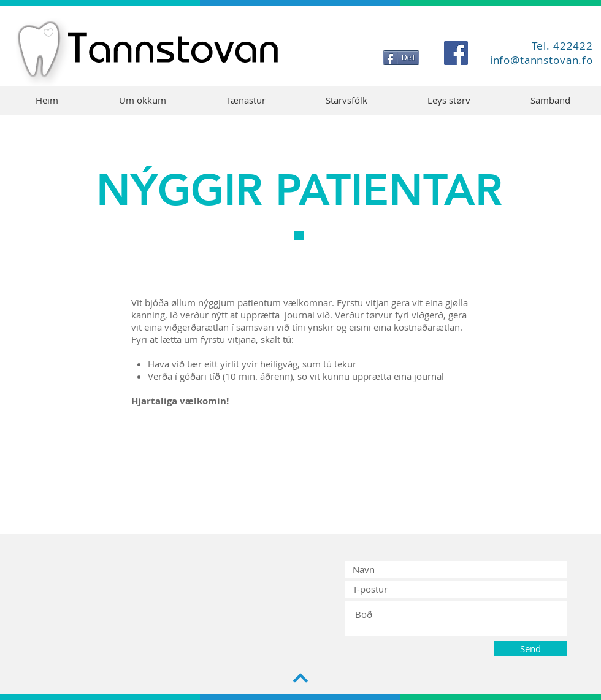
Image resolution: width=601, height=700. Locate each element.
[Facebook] (456, 53)
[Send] (530, 649)
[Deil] (401, 58)
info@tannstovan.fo (542, 60)
